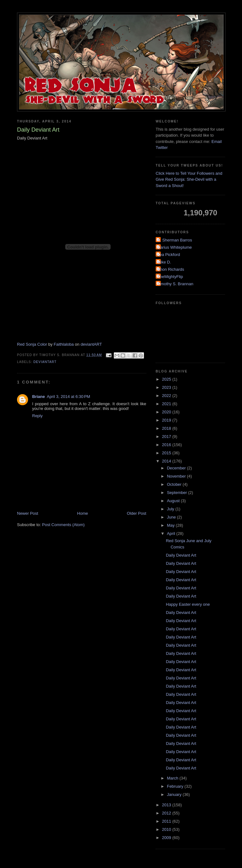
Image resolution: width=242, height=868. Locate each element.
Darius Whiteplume (175, 247)
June (172, 517)
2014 (167, 461)
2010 (167, 829)
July (171, 509)
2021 (167, 404)
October (175, 484)
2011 (167, 821)
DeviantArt (45, 362)
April (172, 533)
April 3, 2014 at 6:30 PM (68, 397)
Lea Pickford (169, 255)
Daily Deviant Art (181, 555)
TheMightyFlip (170, 277)
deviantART (91, 344)
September (178, 493)
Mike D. (164, 262)
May (171, 525)
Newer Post (28, 513)
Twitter (162, 148)
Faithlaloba (64, 344)
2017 (167, 437)
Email (217, 142)
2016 (167, 445)
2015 (167, 453)
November (177, 476)
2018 (167, 428)
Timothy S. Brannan (175, 284)
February (176, 786)
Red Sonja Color (32, 344)
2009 (167, 838)
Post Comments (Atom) (63, 525)
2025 (167, 379)
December (177, 468)
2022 (167, 396)
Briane (38, 397)
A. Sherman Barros (175, 240)
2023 (167, 387)
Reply (37, 416)
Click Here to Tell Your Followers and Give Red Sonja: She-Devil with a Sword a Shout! (189, 179)
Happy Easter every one (188, 604)
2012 (167, 813)
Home (83, 513)
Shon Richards (171, 269)
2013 (167, 805)
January (175, 794)
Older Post (137, 513)
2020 (167, 412)
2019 (167, 420)
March (173, 778)
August (174, 501)
